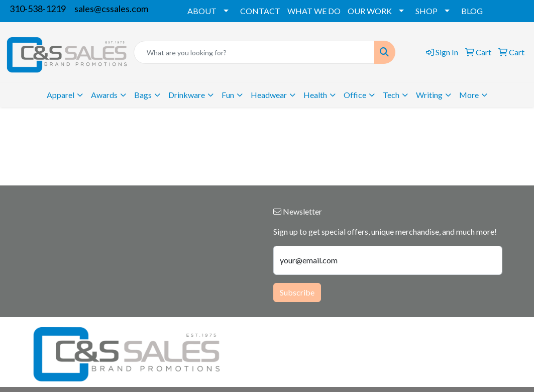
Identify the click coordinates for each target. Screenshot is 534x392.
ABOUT (202, 11)
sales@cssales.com (111, 9)
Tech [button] (391, 95)
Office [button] (355, 95)
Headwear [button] (269, 95)
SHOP (426, 11)
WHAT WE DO (314, 11)
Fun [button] (228, 95)
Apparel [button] (61, 95)
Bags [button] (143, 95)
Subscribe (297, 292)
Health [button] (315, 95)
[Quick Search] (254, 52)
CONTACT (260, 11)
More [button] (469, 95)
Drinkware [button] (187, 95)
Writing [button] (429, 95)
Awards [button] (104, 95)
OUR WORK (370, 11)
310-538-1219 (38, 9)
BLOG (472, 11)
